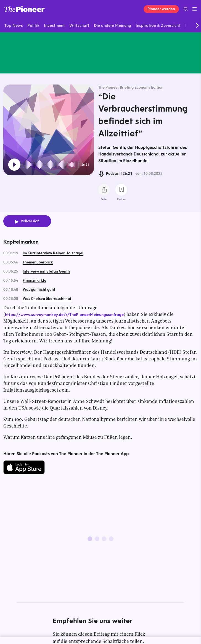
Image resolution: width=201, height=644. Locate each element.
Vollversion (30, 221)
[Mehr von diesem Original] (100, 53)
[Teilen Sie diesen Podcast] (104, 190)
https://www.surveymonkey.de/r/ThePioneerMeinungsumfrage (64, 314)
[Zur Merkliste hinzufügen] (121, 190)
